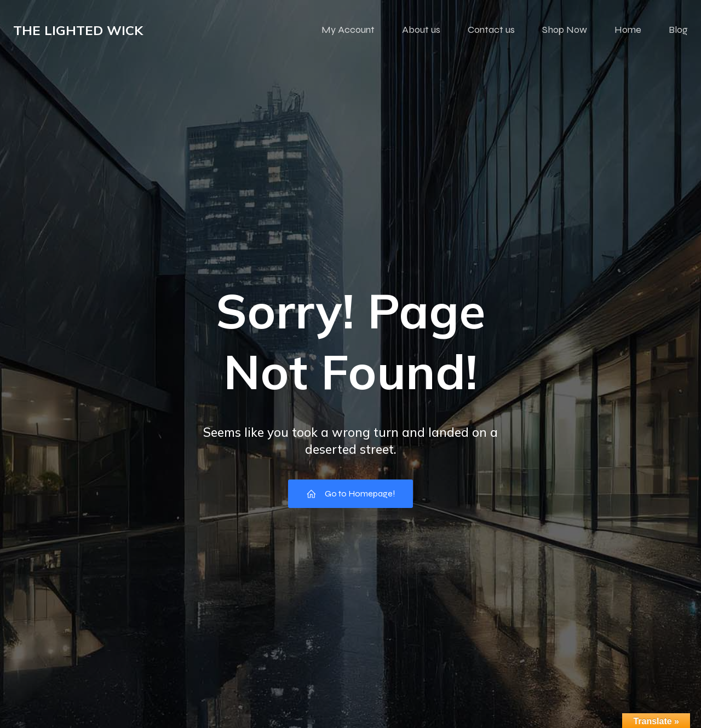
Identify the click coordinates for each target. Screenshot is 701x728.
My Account (348, 30)
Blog (678, 30)
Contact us (491, 30)
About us (421, 30)
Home (628, 30)
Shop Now (565, 30)
